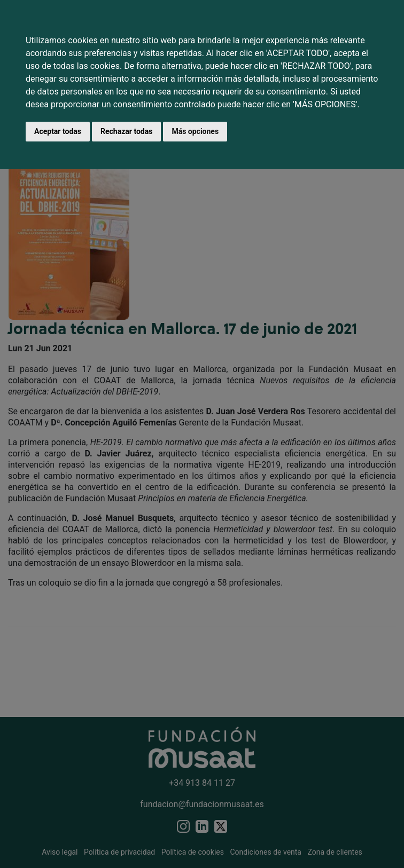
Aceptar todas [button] (58, 131)
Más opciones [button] (195, 131)
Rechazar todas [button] (126, 131)
